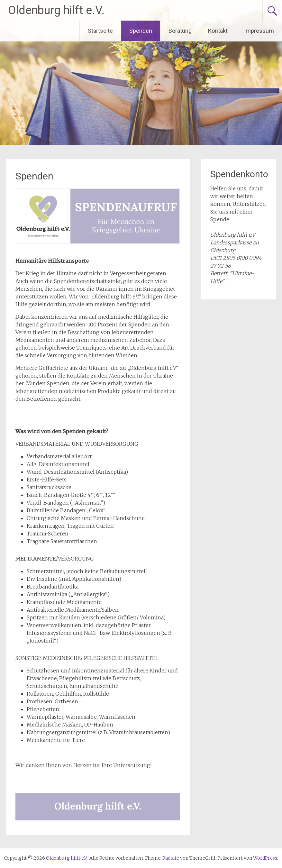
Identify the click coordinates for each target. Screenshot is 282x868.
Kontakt (218, 31)
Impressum (259, 31)
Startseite (100, 31)
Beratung (180, 31)
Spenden (141, 31)
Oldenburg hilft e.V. (56, 10)
